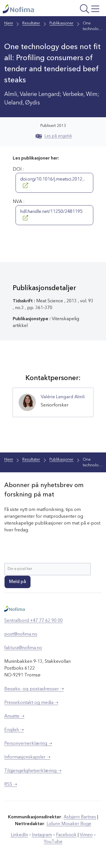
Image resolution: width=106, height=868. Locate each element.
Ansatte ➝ (14, 716)
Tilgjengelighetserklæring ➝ (33, 771)
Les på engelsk (54, 136)
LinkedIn (19, 835)
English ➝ (14, 730)
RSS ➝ (11, 785)
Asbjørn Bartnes (80, 817)
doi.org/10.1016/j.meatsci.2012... (52, 183)
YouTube (53, 842)
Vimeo (86, 835)
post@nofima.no (21, 634)
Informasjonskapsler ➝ (27, 757)
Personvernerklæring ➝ (28, 744)
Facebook (66, 835)
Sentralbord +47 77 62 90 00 (33, 621)
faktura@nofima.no (23, 648)
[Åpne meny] (83, 10)
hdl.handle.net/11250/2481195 (51, 215)
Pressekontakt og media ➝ (31, 703)
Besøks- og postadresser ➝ (34, 689)
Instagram (42, 835)
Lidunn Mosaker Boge (69, 824)
